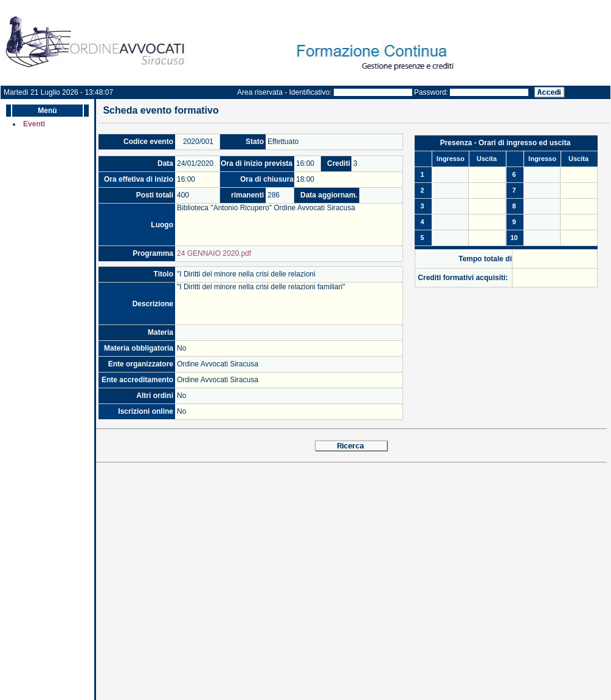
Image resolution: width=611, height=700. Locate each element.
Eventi (34, 124)
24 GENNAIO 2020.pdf (214, 253)
